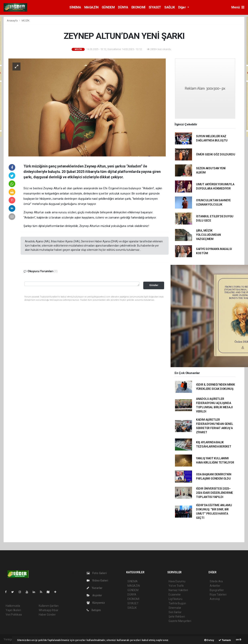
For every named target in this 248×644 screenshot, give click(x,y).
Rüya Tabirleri (218, 595)
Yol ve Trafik (176, 586)
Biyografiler (217, 590)
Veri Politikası (14, 615)
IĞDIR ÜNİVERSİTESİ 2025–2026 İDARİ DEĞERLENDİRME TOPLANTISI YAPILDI (214, 493)
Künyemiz (96, 603)
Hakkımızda (13, 606)
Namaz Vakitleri (178, 590)
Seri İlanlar (175, 612)
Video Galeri (97, 581)
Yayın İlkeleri (13, 610)
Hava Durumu (177, 581)
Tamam (225, 640)
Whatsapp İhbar (48, 610)
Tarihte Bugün (177, 603)
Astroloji (215, 599)
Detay (209, 640)
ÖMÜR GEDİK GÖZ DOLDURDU (216, 154)
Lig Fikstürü (175, 599)
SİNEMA (75, 7)
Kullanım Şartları (49, 606)
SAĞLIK (170, 7)
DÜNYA (123, 7)
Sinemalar (175, 608)
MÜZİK (26, 21)
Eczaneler (175, 595)
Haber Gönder (47, 615)
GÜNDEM (108, 7)
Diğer (182, 7)
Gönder (154, 285)
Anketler (215, 586)
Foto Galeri (97, 573)
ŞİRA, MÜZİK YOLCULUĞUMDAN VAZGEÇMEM (208, 235)
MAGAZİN (91, 7)
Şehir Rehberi (177, 617)
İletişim (94, 610)
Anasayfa (12, 21)
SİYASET (155, 7)
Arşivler (94, 595)
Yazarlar (95, 588)
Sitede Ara (216, 581)
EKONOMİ (138, 7)
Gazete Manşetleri (180, 621)
